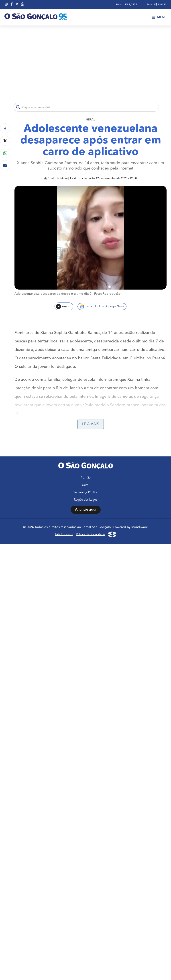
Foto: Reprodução (107, 294)
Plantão (86, 860)
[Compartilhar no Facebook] (5, 128)
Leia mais (91, 424)
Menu (159, 17)
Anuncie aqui (86, 892)
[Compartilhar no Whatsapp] (5, 153)
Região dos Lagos (86, 882)
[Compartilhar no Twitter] (5, 141)
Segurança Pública (85, 875)
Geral (91, 120)
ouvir (63, 306)
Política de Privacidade (90, 917)
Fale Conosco (64, 917)
